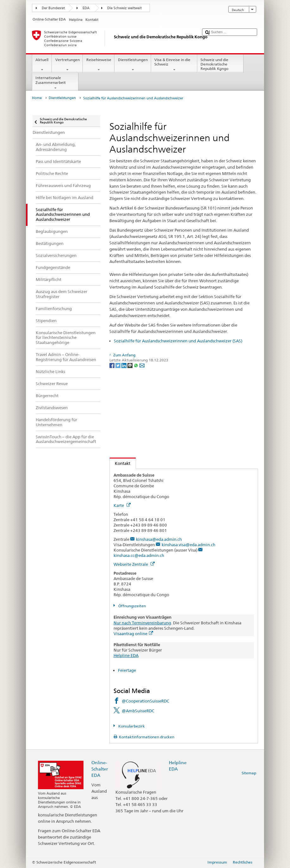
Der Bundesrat (53, 8)
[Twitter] (118, 365)
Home (37, 98)
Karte (122, 505)
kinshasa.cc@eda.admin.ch (139, 555)
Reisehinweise (99, 65)
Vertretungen (67, 65)
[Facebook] (112, 365)
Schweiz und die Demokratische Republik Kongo (220, 65)
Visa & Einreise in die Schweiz (174, 65)
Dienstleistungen (133, 65)
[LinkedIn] (124, 365)
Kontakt (120, 463)
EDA (86, 8)
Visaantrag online (133, 634)
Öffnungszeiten (132, 606)
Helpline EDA (126, 655)
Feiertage (127, 670)
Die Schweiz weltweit (124, 8)
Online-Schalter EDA (100, 769)
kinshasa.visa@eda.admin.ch (188, 545)
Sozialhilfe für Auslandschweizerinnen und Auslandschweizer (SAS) (178, 341)
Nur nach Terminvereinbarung (142, 623)
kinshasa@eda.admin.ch (159, 539)
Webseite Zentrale (134, 564)
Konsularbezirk (131, 726)
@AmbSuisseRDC (138, 711)
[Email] (142, 365)
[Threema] (130, 365)
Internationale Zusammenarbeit (55, 83)
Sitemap (249, 773)
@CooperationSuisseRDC (145, 701)
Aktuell (42, 65)
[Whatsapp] (136, 365)
